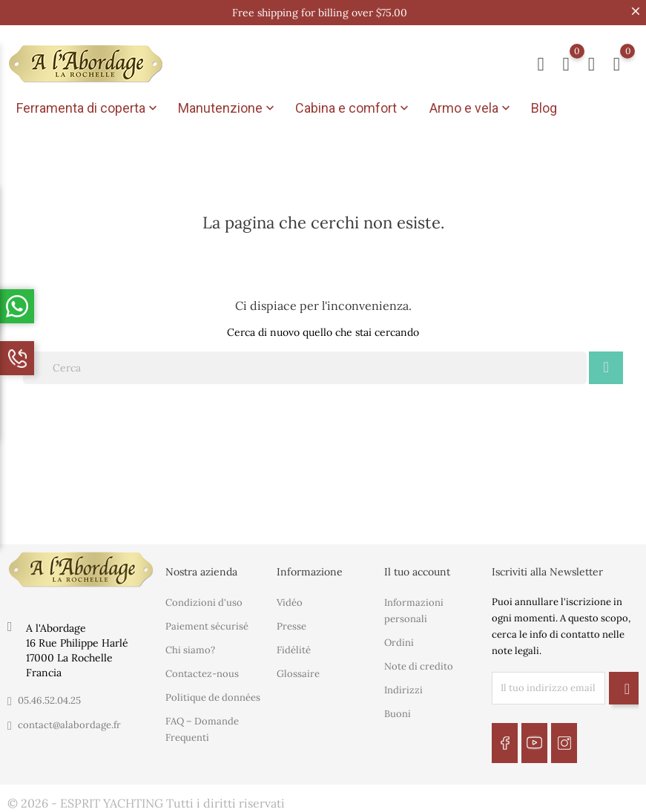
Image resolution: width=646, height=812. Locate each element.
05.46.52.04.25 (49, 697)
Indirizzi (403, 688)
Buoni (398, 712)
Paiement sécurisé (207, 624)
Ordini (399, 640)
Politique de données (213, 695)
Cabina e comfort (353, 108)
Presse (291, 624)
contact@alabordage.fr (69, 722)
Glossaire (298, 671)
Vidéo (290, 600)
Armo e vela (471, 108)
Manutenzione (228, 108)
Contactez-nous (202, 671)
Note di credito (419, 664)
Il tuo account (417, 569)
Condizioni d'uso (204, 600)
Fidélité (294, 648)
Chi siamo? (190, 648)
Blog (544, 108)
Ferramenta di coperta (88, 108)
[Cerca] (305, 365)
